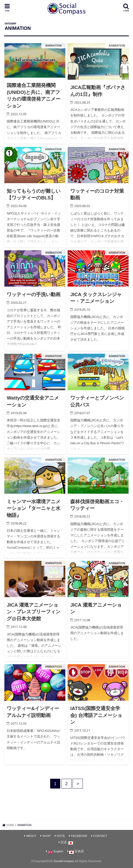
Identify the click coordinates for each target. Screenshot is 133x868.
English (56, 852)
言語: (67, 843)
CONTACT (100, 836)
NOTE (61, 836)
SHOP (46, 836)
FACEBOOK (79, 836)
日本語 (77, 852)
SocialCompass (64, 861)
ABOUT (31, 836)
